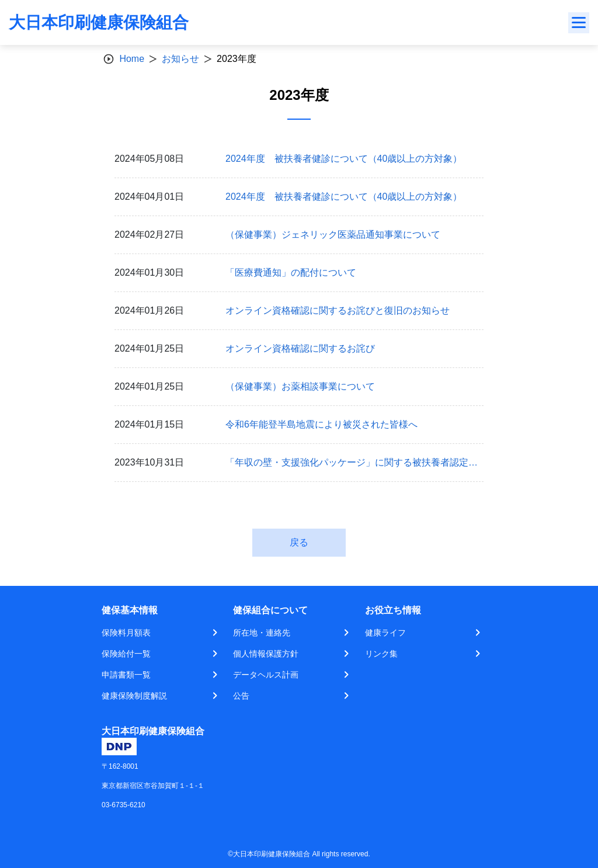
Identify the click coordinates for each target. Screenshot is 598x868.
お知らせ (180, 59)
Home (132, 59)
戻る (299, 542)
